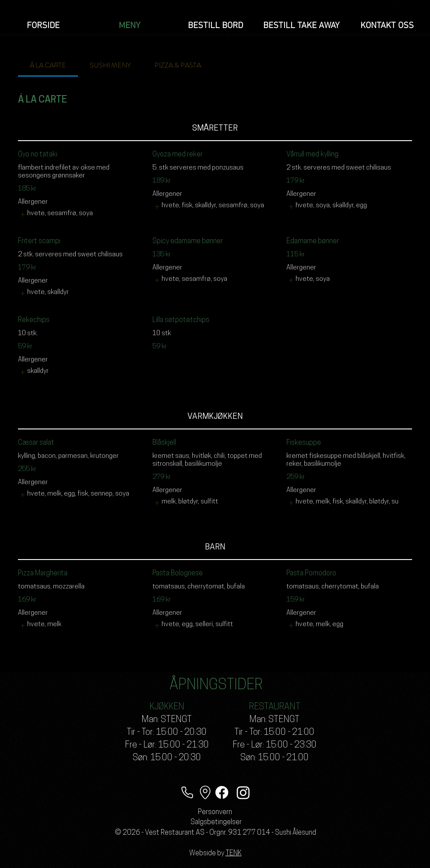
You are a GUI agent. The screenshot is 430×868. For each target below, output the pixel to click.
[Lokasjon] (205, 792)
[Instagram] (243, 792)
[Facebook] (222, 792)
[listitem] (56, 214)
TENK (234, 854)
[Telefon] (187, 792)
